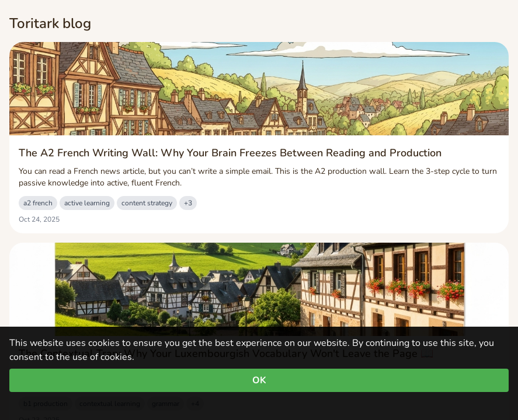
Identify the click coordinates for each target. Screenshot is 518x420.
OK (259, 380)
